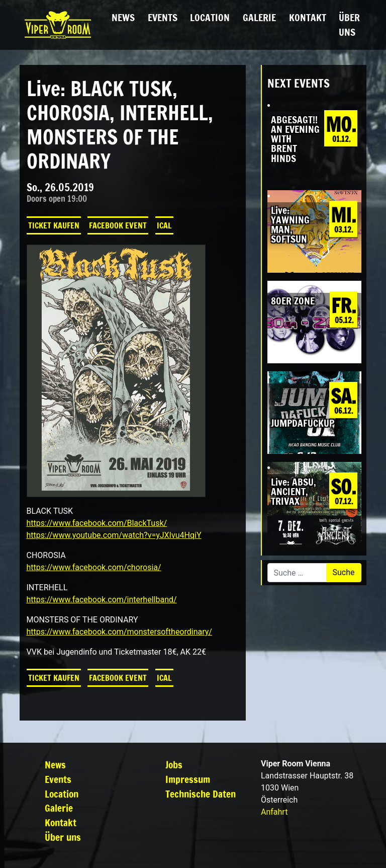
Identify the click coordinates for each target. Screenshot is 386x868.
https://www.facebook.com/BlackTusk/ (97, 523)
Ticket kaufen (54, 225)
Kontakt (308, 17)
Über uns (349, 25)
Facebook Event (118, 225)
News (123, 17)
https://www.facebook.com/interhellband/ (102, 600)
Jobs (174, 765)
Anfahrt (274, 812)
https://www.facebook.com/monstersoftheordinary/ (119, 632)
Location (210, 17)
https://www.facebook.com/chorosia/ (94, 567)
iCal (164, 225)
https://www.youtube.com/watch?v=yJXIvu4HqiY (114, 535)
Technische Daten (201, 794)
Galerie (259, 17)
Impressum (188, 779)
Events (163, 17)
